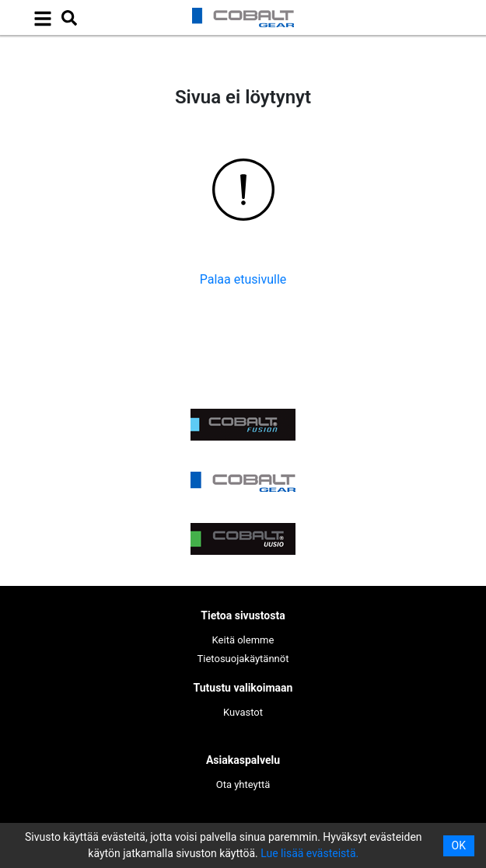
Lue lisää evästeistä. (309, 853)
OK (459, 845)
